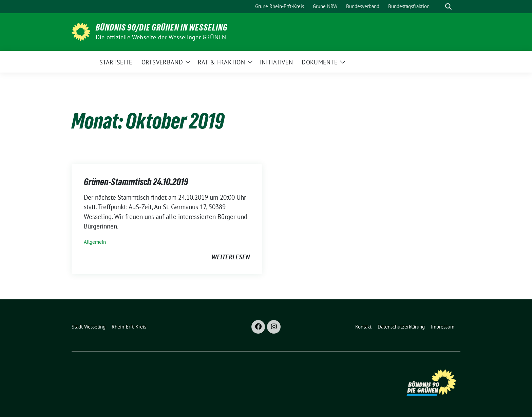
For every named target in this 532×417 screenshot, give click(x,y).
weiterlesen (231, 257)
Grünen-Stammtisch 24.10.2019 (136, 182)
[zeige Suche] (448, 7)
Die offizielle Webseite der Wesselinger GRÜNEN (161, 37)
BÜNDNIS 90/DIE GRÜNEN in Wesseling (162, 27)
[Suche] (439, 7)
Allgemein (95, 242)
